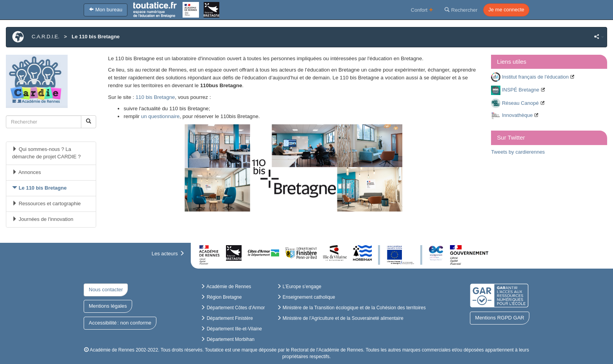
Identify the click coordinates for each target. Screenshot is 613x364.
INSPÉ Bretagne (521, 90)
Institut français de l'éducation (535, 77)
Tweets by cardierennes (518, 152)
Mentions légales (108, 306)
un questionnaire (160, 116)
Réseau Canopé (520, 103)
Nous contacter (106, 290)
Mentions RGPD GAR (500, 318)
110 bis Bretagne (155, 97)
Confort (422, 10)
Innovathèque (517, 115)
